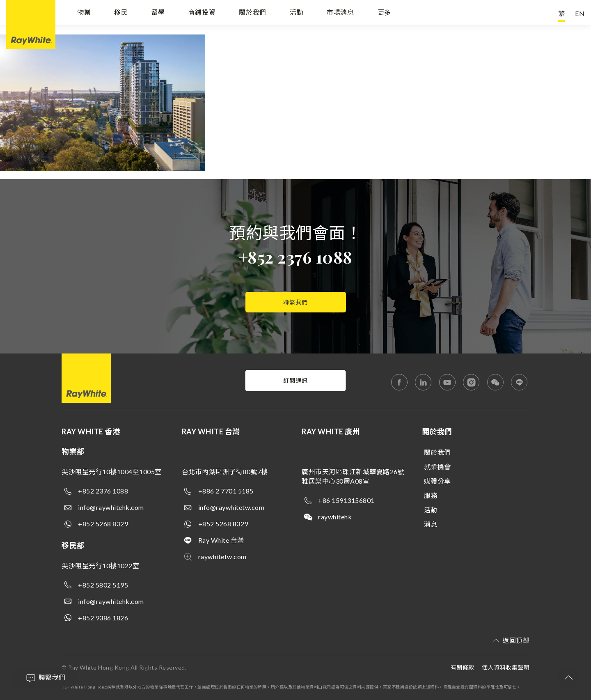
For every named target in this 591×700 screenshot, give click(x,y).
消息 (431, 524)
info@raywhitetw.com (231, 507)
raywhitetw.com (222, 557)
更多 (385, 13)
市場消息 (340, 13)
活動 (297, 13)
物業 (84, 13)
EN (580, 13)
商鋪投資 (202, 13)
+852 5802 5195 (103, 585)
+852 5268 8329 (103, 524)
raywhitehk (335, 517)
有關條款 (463, 667)
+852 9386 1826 (103, 618)
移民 (121, 13)
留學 (158, 13)
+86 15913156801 (346, 500)
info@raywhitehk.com (111, 507)
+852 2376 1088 (296, 257)
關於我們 (253, 13)
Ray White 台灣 (221, 540)
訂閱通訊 (295, 380)
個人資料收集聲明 (506, 667)
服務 (431, 495)
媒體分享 (438, 481)
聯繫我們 (295, 302)
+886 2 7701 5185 (226, 491)
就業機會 (438, 467)
